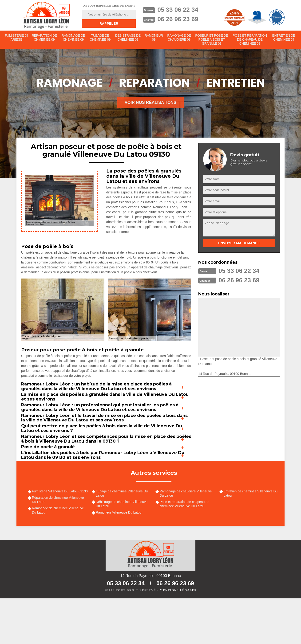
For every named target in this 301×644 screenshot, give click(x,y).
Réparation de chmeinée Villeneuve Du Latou (58, 544)
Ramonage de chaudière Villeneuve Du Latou (186, 537)
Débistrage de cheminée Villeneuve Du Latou (122, 548)
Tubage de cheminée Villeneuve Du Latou (122, 537)
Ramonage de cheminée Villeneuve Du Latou (58, 555)
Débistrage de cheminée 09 (128, 38)
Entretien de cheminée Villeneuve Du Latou (251, 537)
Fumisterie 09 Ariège (16, 38)
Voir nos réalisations (150, 103)
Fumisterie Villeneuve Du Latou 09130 (60, 535)
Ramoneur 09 (154, 38)
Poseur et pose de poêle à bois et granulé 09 (212, 40)
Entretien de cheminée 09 (284, 38)
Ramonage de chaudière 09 (179, 38)
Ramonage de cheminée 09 (73, 38)
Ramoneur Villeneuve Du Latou (119, 557)
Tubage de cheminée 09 (100, 38)
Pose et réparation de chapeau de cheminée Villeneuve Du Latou (185, 548)
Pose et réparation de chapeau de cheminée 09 (250, 40)
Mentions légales (178, 636)
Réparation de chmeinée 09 (44, 38)
